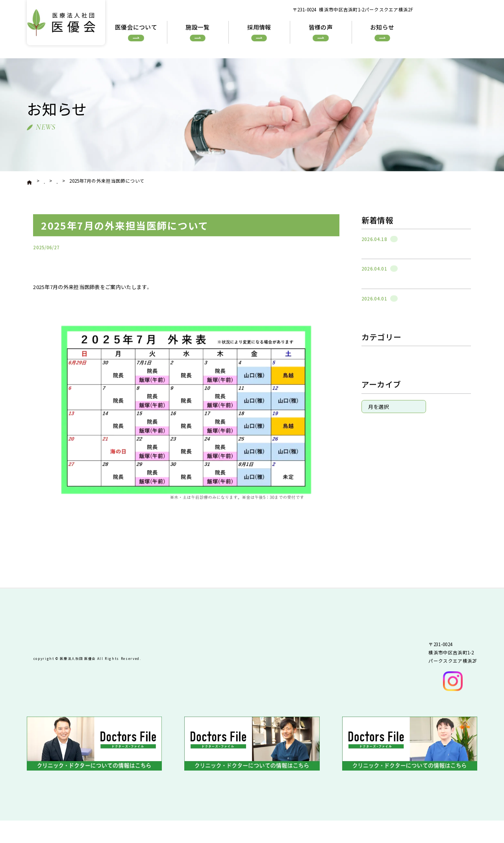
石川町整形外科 (315, 260)
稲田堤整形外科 (382, 414)
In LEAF (373, 405)
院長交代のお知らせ (382, 289)
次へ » (322, 567)
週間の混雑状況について (387, 259)
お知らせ (375, 376)
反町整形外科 (380, 395)
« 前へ (55, 567)
